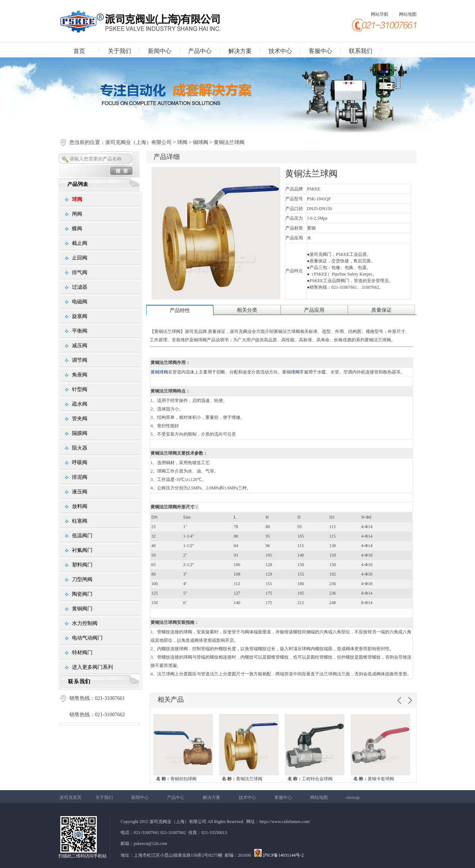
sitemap (353, 797)
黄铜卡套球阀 (374, 779)
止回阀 (80, 258)
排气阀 (80, 272)
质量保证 (381, 310)
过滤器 (80, 287)
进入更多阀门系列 (92, 667)
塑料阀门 (82, 565)
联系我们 (361, 51)
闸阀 (77, 214)
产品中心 (200, 51)
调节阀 (80, 360)
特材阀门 (82, 653)
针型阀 (80, 389)
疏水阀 (80, 404)
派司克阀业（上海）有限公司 (139, 142)
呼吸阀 (80, 463)
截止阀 (80, 243)
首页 (79, 51)
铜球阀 (201, 142)
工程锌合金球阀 (310, 779)
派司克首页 (71, 797)
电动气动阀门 (87, 638)
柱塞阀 (80, 521)
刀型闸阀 (82, 579)
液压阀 (80, 492)
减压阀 (80, 346)
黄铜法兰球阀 (242, 779)
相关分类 (247, 310)
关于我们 (119, 51)
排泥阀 (80, 477)
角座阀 (80, 375)
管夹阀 (80, 419)
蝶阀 (77, 229)
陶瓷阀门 (82, 594)
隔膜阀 (80, 433)
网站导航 (380, 14)
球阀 (182, 142)
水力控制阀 (85, 623)
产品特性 (180, 310)
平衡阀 (80, 331)
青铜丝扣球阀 (176, 779)
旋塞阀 (80, 316)
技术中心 (280, 51)
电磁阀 (80, 302)
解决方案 (240, 51)
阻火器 (80, 448)
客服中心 (320, 51)
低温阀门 (82, 536)
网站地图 (408, 14)
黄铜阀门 (82, 609)
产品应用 (314, 310)
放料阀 (80, 506)
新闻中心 (160, 51)
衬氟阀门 (82, 550)
